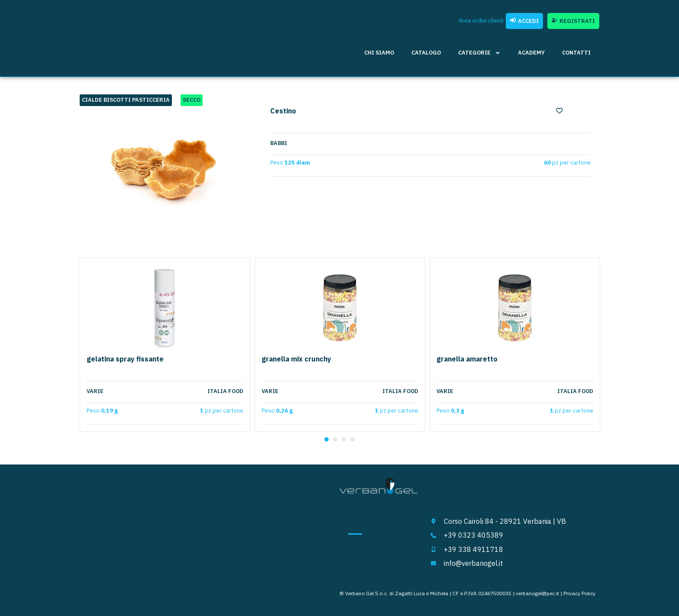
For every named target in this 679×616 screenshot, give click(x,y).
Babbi (279, 143)
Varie (95, 391)
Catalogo (426, 53)
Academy (531, 53)
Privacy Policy (579, 593)
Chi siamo (379, 53)
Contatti (576, 53)
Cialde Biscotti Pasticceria (126, 100)
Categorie (479, 53)
